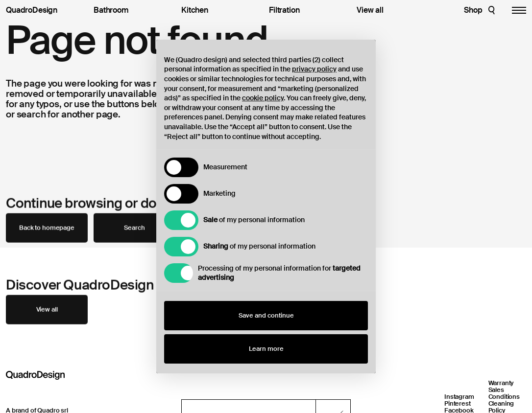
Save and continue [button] (266, 315)
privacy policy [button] (314, 69)
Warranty (501, 383)
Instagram (459, 397)
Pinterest (458, 403)
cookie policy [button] (263, 98)
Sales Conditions (504, 393)
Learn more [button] (266, 349)
